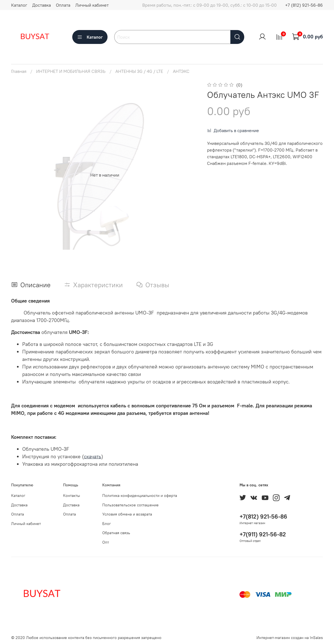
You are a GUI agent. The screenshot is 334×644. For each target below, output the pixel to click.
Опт (106, 542)
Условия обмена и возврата (127, 514)
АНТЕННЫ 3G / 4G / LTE (139, 71)
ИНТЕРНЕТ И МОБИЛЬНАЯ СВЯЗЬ (71, 71)
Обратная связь (116, 533)
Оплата (63, 5)
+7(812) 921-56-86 (263, 517)
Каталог (19, 5)
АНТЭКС (181, 71)
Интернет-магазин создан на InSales (290, 638)
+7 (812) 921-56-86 (304, 5)
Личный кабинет (92, 5)
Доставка (42, 5)
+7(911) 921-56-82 (263, 534)
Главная (19, 71)
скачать (93, 456)
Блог (107, 524)
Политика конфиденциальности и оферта (140, 496)
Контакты (72, 496)
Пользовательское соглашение (130, 505)
